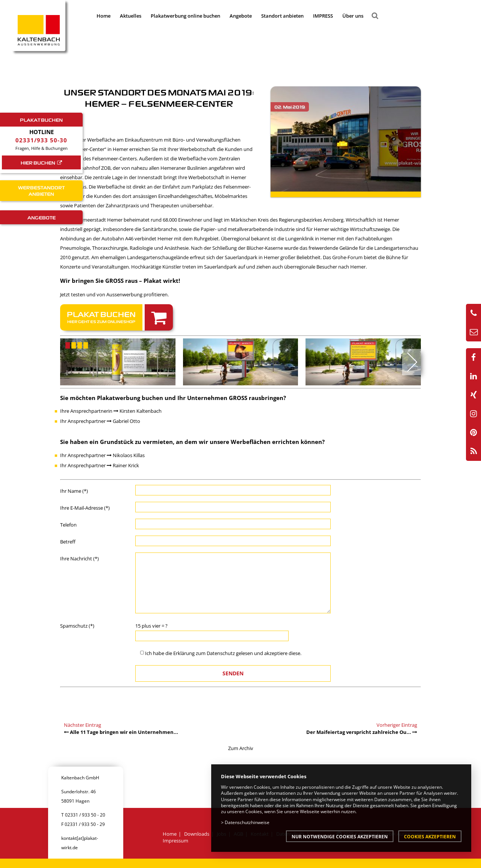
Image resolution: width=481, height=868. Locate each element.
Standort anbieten (282, 16)
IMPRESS (323, 16)
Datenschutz (221, 653)
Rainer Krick (123, 465)
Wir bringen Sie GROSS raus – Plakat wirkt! (120, 281)
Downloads (197, 834)
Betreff (68, 542)
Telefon (68, 525)
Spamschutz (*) (77, 626)
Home (104, 16)
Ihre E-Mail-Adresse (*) (85, 508)
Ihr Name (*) (74, 491)
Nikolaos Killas (126, 455)
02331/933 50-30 (41, 140)
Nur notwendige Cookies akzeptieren (340, 836)
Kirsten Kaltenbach (138, 411)
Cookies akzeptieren (430, 836)
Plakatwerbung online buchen (185, 16)
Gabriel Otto (123, 421)
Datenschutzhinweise (247, 822)
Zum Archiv (241, 748)
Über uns (353, 16)
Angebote (241, 16)
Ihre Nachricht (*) (79, 559)
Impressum (175, 841)
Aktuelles (131, 16)
